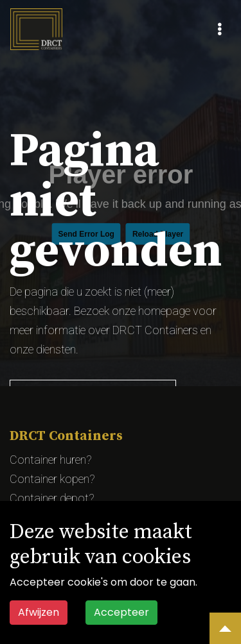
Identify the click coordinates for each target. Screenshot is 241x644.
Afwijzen (39, 612)
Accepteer (121, 612)
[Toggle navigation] (220, 30)
